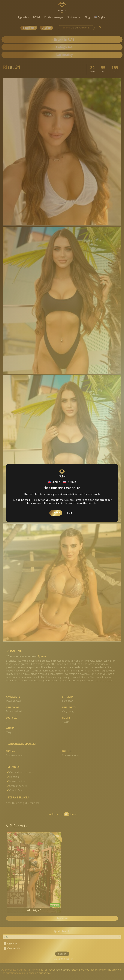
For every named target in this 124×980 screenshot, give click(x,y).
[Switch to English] (54, 482)
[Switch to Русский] (69, 482)
